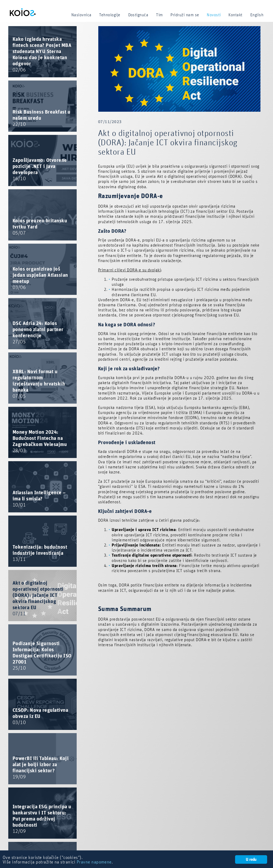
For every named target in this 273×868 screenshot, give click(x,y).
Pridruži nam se (185, 15)
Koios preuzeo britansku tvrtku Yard (40, 227)
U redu (251, 859)
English (257, 15)
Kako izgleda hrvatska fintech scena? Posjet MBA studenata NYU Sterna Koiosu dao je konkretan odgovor (42, 55)
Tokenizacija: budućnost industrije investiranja (40, 553)
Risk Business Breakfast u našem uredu (41, 118)
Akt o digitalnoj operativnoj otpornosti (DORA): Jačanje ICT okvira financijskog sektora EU (38, 598)
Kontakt (235, 15)
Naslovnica (81, 15)
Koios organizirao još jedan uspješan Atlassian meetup (40, 278)
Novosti (214, 15)
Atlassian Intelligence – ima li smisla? (39, 499)
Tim (159, 15)
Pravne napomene (94, 862)
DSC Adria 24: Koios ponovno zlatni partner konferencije (38, 333)
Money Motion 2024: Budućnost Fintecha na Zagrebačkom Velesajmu (40, 441)
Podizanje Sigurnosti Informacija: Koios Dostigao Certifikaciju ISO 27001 (42, 656)
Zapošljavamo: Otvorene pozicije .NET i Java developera (40, 170)
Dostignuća (138, 15)
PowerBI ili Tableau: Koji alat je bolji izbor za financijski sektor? (41, 768)
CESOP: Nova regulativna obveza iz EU (40, 716)
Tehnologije (110, 15)
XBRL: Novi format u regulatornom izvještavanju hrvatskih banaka (39, 384)
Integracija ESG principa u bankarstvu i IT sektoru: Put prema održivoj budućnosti (42, 819)
